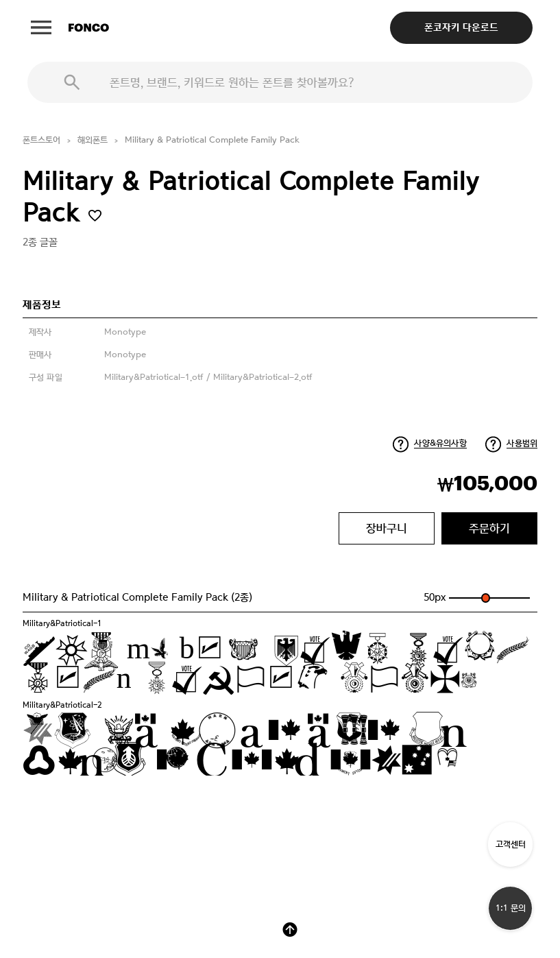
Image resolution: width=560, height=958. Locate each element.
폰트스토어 (41, 140)
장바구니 (387, 528)
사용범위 (522, 443)
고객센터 (511, 845)
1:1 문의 (511, 908)
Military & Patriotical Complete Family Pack (212, 140)
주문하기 (489, 528)
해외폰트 (93, 140)
